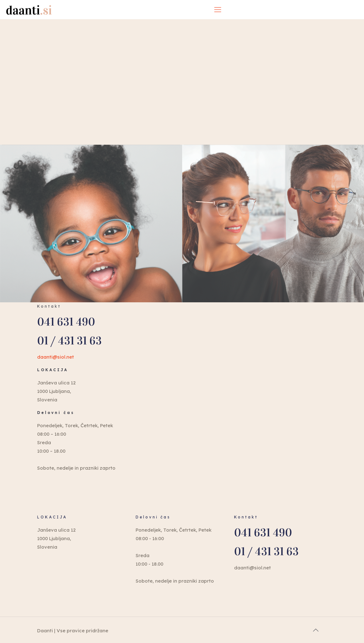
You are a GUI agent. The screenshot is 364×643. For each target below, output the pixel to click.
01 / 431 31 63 (69, 341)
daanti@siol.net (56, 357)
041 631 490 (66, 322)
